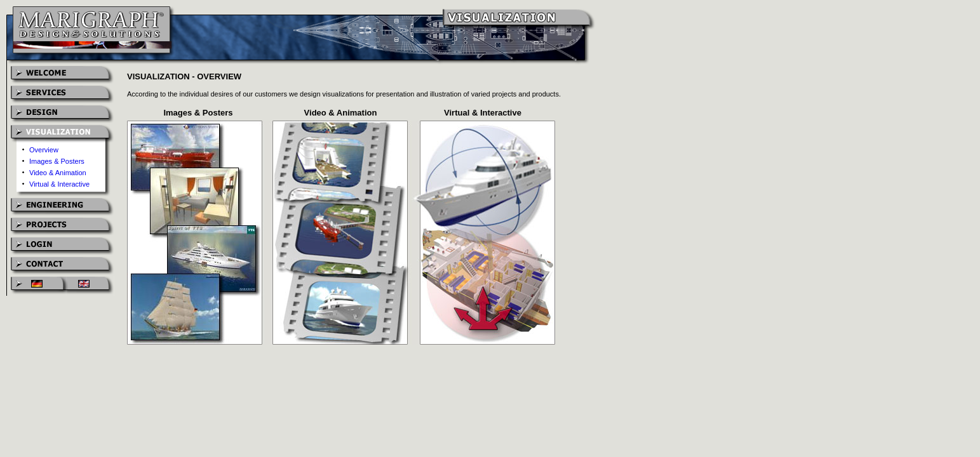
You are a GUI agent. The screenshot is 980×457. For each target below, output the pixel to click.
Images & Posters (57, 161)
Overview (44, 150)
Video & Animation (58, 173)
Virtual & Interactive (59, 184)
